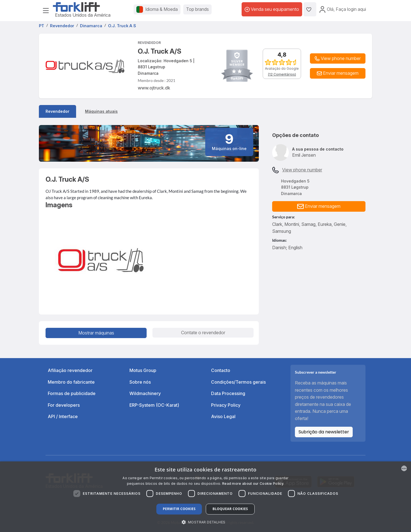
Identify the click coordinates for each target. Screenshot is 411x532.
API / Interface (63, 416)
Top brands (197, 9)
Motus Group (143, 370)
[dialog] (205, 497)
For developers (64, 405)
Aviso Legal (223, 416)
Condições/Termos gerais (238, 382)
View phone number (302, 170)
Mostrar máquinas (96, 333)
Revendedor (57, 111)
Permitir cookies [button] (179, 509)
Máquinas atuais (101, 111)
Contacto (221, 370)
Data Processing (228, 393)
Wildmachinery (145, 393)
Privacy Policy (226, 405)
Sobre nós (140, 382)
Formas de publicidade (72, 393)
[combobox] (404, 468)
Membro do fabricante (71, 382)
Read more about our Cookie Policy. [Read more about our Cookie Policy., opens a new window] (253, 484)
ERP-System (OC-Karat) (154, 405)
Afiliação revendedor (70, 370)
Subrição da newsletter (324, 432)
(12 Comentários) (282, 74)
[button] (338, 73)
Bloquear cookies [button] (230, 509)
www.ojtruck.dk (154, 88)
